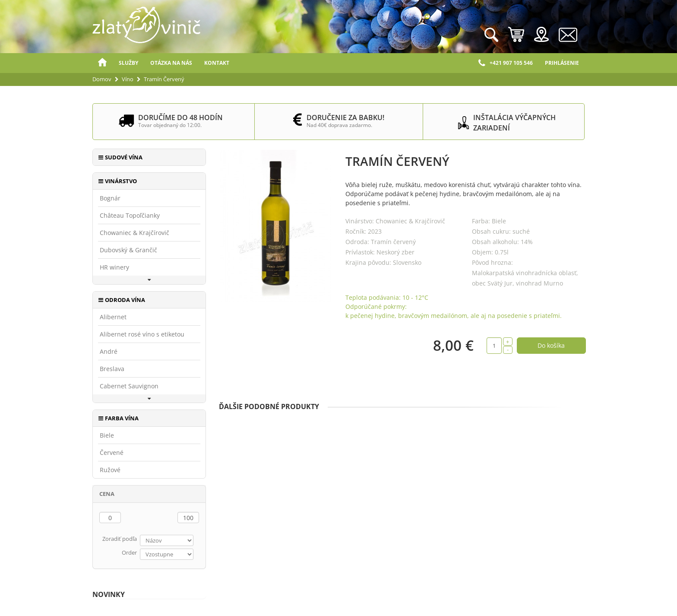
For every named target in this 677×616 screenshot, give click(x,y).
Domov (102, 63)
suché (521, 231)
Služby (128, 63)
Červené (112, 453)
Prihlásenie (562, 63)
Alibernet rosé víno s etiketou (142, 334)
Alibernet (113, 317)
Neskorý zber (395, 252)
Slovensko (407, 262)
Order (129, 552)
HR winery (114, 267)
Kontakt (217, 63)
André (109, 352)
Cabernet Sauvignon (129, 386)
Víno (128, 79)
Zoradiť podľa (120, 539)
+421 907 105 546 (506, 63)
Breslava (112, 369)
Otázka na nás (171, 63)
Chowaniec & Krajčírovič (134, 233)
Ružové (110, 470)
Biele (107, 435)
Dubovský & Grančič (128, 250)
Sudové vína (124, 157)
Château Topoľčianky (130, 216)
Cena (107, 494)
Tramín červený (393, 242)
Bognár (110, 198)
